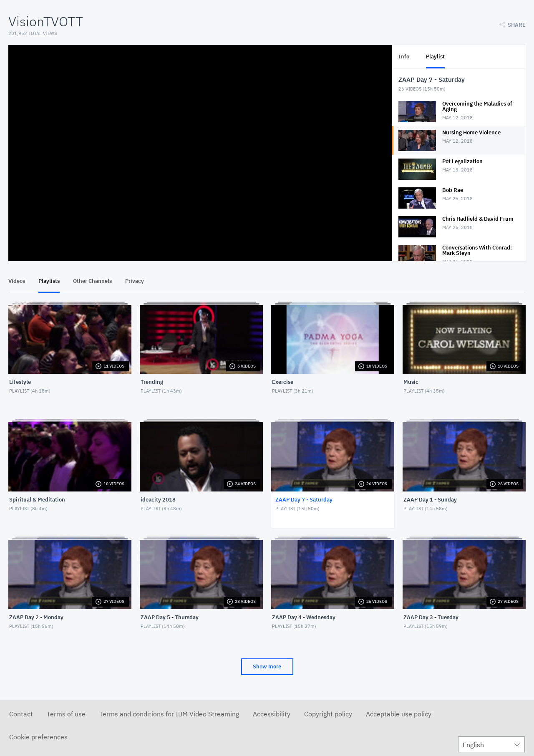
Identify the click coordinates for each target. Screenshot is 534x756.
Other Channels (92, 281)
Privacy (135, 281)
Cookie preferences (38, 737)
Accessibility (272, 714)
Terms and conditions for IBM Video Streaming (169, 714)
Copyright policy (328, 714)
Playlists (49, 281)
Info (404, 57)
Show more (267, 667)
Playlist (435, 57)
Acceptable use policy (399, 714)
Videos (17, 281)
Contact (21, 714)
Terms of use (66, 714)
